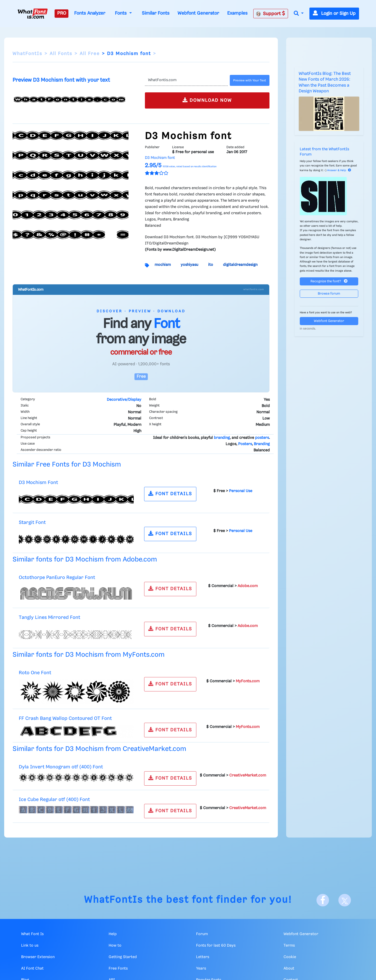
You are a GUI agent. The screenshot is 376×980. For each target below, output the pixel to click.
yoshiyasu (189, 265)
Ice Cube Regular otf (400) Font (54, 800)
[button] (299, 14)
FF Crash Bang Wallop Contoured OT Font (65, 718)
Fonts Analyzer (90, 13)
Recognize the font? (329, 281)
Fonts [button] (121, 13)
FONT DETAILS (170, 494)
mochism (163, 265)
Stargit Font (32, 522)
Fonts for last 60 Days (216, 946)
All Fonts (61, 54)
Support (271, 14)
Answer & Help (339, 170)
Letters (203, 957)
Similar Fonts (156, 13)
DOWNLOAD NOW (207, 100)
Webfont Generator (198, 13)
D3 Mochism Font (38, 483)
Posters (245, 444)
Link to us (30, 946)
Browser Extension (38, 957)
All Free (90, 54)
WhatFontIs (27, 54)
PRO (62, 13)
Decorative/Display (124, 400)
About (289, 969)
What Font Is (32, 934)
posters (262, 438)
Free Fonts (118, 969)
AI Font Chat (32, 969)
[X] (345, 900)
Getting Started (123, 957)
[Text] (186, 80)
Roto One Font (35, 673)
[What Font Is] (33, 14)
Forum (202, 934)
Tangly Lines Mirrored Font (49, 617)
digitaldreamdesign (240, 265)
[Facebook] (323, 900)
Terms (289, 946)
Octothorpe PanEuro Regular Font (57, 578)
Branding (262, 444)
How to (115, 946)
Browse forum (329, 294)
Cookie (290, 957)
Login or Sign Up (334, 14)
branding (222, 438)
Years (201, 969)
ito (211, 265)
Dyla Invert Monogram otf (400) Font (61, 767)
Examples (237, 13)
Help (113, 934)
